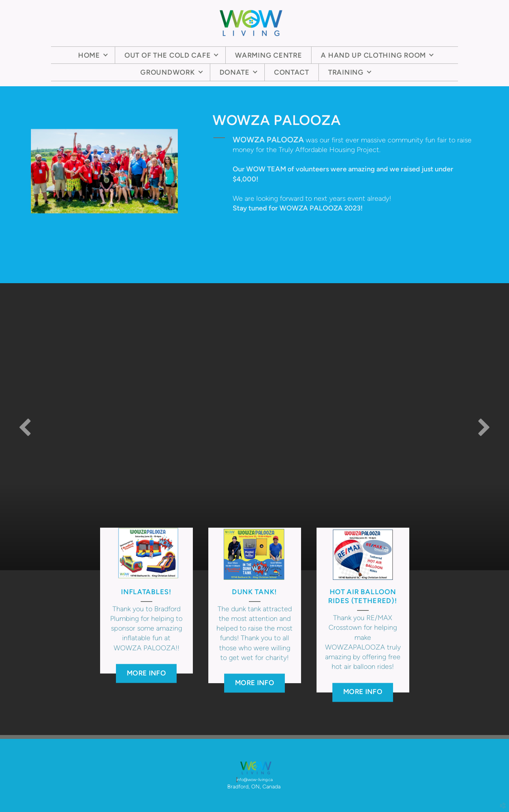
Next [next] (484, 427)
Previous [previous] (25, 427)
